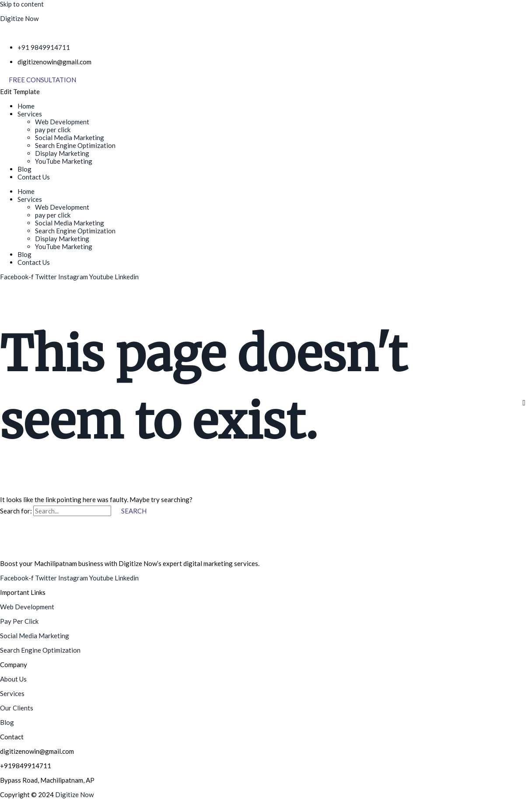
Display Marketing (62, 153)
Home (26, 106)
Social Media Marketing (70, 137)
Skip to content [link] (22, 4)
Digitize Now (19, 18)
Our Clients (17, 708)
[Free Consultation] (42, 80)
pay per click (53, 130)
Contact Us (34, 177)
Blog (24, 169)
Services (30, 114)
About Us (13, 679)
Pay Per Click (19, 621)
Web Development (62, 122)
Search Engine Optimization (75, 145)
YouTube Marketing (64, 161)
